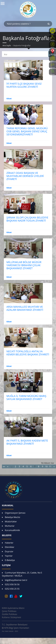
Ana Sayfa (7, 45)
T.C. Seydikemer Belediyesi (15, 625)
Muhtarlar (10, 526)
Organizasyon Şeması (15, 513)
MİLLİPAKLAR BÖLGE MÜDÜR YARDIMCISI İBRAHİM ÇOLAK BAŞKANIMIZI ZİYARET (24, 265)
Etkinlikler (10, 547)
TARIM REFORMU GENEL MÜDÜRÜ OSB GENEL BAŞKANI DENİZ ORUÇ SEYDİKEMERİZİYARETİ (27, 131)
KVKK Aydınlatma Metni (13, 608)
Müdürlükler (11, 522)
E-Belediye (10, 560)
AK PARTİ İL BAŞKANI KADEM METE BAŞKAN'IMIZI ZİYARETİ (27, 442)
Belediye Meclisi (12, 517)
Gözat (9, 98)
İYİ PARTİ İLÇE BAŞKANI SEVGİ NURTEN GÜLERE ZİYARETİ (24, 85)
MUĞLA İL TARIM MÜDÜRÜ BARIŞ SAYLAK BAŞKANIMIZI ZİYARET (26, 397)
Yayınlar (9, 556)
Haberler (9, 543)
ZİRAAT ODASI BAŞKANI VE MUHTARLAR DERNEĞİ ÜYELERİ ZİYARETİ (25, 176)
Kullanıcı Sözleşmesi (11, 617)
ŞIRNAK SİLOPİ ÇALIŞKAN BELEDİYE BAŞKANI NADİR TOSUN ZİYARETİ (27, 219)
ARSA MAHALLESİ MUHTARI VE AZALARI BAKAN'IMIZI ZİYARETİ (25, 308)
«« (4, 466)
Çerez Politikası (9, 611)
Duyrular (9, 551)
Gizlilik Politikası (10, 614)
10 (46, 466)
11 (50, 466)
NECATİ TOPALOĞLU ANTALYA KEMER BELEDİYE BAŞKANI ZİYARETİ (28, 353)
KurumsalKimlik (12, 530)
